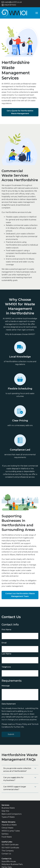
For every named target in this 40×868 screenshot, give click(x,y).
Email (4, 643)
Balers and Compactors (12, 814)
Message (6, 686)
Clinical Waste (7, 828)
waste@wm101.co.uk (12, 2)
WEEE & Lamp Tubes (11, 831)
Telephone (6, 667)
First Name (6, 630)
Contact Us (6, 854)
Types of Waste (8, 817)
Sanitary (5, 834)
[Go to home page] (14, 13)
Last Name (6, 654)
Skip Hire (5, 811)
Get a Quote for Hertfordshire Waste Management (20, 112)
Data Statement (9, 704)
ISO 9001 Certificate (10, 845)
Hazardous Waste (9, 825)
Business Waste (8, 808)
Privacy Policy (21, 724)
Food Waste (7, 837)
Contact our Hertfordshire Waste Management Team (20, 595)
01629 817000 (9, 5)
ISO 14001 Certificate (10, 848)
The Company (8, 851)
